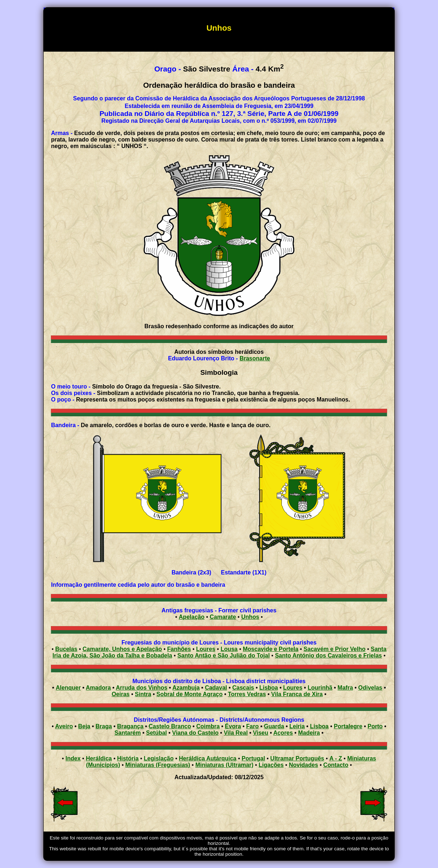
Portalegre (348, 726)
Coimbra (208, 726)
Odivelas (370, 688)
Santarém (128, 733)
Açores (283, 733)
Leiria (297, 726)
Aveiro (64, 726)
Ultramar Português (297, 758)
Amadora (98, 688)
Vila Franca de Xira (297, 694)
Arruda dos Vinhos (142, 688)
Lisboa (269, 688)
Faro (252, 726)
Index (73, 758)
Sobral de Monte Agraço (190, 694)
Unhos (250, 617)
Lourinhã (320, 688)
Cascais (243, 688)
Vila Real (236, 733)
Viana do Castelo (195, 733)
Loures (293, 688)
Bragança (130, 726)
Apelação (192, 617)
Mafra (345, 688)
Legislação (159, 758)
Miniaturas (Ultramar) (224, 765)
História (128, 758)
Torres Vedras (247, 694)
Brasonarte (255, 358)
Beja (84, 726)
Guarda (274, 726)
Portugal (253, 758)
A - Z (336, 758)
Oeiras (121, 694)
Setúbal (157, 733)
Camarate (223, 617)
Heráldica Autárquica (208, 758)
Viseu (260, 733)
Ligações (271, 765)
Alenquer (68, 688)
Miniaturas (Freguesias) (158, 765)
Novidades (304, 765)
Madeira (309, 733)
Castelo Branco (170, 726)
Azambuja (186, 688)
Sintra (143, 694)
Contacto (336, 765)
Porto (375, 726)
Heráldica (99, 758)
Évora (233, 726)
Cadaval (216, 688)
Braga (104, 726)
